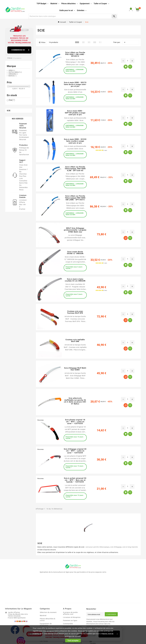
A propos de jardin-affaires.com (71, 613)
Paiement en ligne (70, 620)
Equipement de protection (46, 625)
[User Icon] (131, 9)
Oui (12, 100)
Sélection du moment (48, 612)
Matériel (43, 616)
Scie (9, 111)
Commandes (68, 624)
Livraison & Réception (72, 617)
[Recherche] (69, 16)
